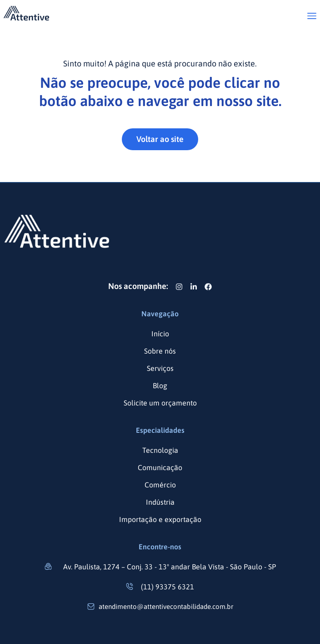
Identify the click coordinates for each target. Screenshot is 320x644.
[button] (312, 17)
